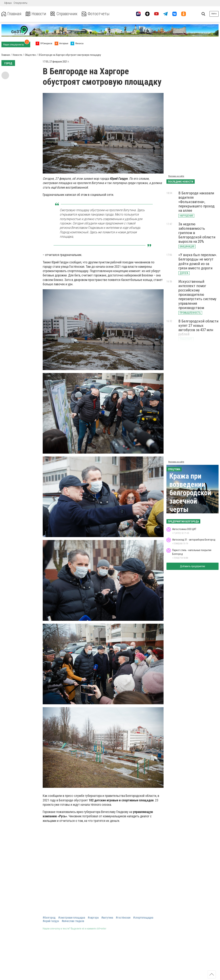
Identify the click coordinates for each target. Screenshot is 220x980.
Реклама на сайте (176, 176)
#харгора (93, 918)
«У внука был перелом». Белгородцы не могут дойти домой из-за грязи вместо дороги (198, 261)
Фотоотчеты (96, 14)
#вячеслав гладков (73, 921)
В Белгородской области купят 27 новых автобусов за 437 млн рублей (198, 328)
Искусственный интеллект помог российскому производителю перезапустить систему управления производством (197, 295)
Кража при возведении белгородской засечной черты (190, 493)
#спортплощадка (143, 918)
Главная (11, 14)
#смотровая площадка (72, 918)
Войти (214, 14)
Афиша (8, 3)
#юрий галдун (51, 921)
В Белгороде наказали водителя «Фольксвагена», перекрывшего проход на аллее (196, 202)
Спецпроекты (20, 3)
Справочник (64, 14)
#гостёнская (123, 918)
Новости (36, 14)
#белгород (49, 918)
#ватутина (107, 918)
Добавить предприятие (193, 566)
